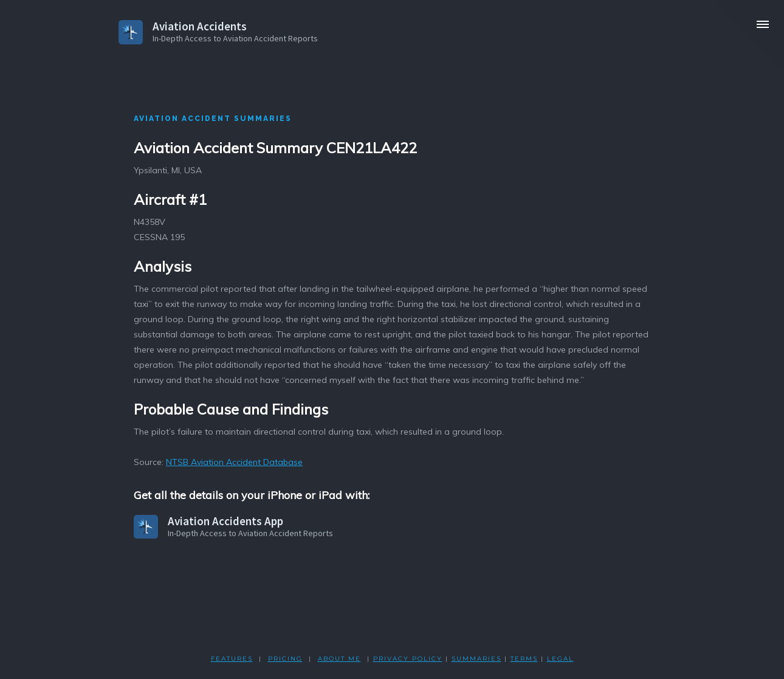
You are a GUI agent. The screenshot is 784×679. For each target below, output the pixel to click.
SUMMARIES (476, 659)
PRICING (285, 659)
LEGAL (560, 659)
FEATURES (232, 659)
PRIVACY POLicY (408, 659)
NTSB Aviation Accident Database (234, 462)
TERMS (524, 659)
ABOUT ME (339, 659)
